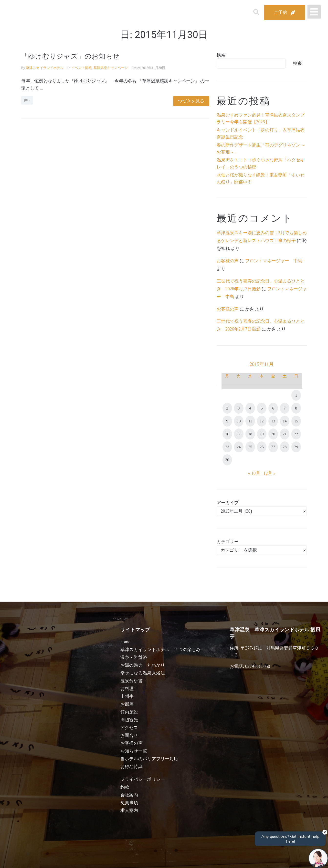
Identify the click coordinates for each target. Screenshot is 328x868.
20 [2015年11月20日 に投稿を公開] (273, 434)
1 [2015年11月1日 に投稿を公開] (296, 395)
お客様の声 (228, 261)
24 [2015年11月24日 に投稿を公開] (239, 447)
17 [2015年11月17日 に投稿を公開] (239, 434)
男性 (146, 859)
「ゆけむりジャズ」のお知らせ (70, 56)
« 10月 (254, 473)
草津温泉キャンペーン (111, 68)
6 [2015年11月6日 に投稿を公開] (273, 408)
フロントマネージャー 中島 (274, 261)
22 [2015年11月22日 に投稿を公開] (296, 434)
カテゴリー (228, 542)
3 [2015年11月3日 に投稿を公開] (239, 408)
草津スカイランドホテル (45, 68)
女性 (189, 859)
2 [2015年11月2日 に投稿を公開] (227, 408)
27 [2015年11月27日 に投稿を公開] (273, 447)
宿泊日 (49, 859)
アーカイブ (228, 503)
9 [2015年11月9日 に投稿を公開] (227, 421)
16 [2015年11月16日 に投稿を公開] (227, 434)
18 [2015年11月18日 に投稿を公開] (250, 434)
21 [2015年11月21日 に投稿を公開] (285, 434)
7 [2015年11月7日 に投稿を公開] (285, 408)
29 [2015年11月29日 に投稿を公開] (296, 447)
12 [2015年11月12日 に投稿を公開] (262, 421)
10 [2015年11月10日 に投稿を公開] (239, 421)
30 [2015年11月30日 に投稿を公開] (227, 460)
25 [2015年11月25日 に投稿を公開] (250, 447)
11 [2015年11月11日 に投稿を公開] (250, 421)
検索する (244, 861)
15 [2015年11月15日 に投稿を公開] (296, 421)
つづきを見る (191, 101)
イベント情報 (82, 68)
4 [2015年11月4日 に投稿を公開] (250, 408)
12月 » (269, 473)
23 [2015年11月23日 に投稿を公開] (227, 447)
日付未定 (125, 860)
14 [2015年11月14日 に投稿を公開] (285, 421)
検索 (221, 55)
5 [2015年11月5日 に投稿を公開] (262, 408)
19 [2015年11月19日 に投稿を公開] (262, 434)
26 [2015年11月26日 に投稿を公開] (262, 447)
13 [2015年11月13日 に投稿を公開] (273, 421)
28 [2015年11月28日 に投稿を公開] (285, 447)
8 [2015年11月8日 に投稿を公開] (296, 408)
